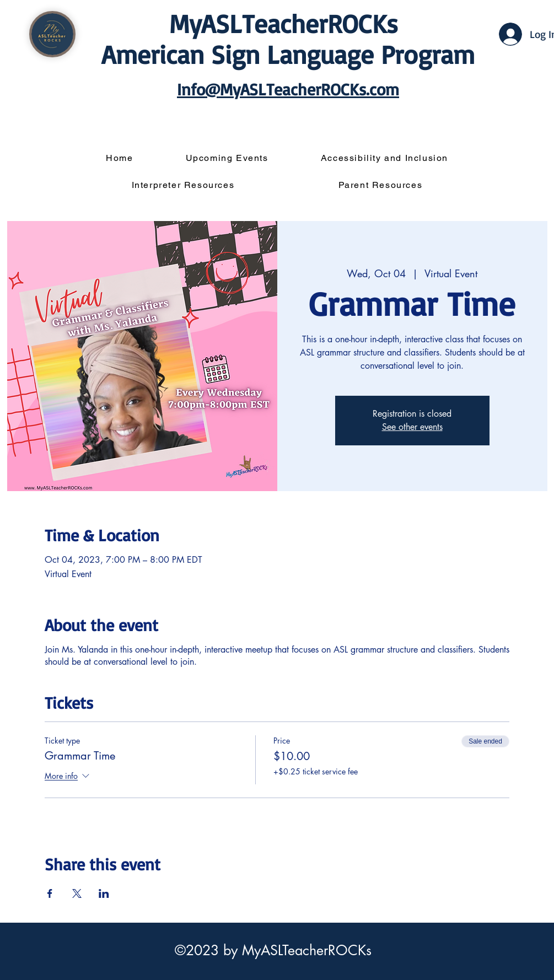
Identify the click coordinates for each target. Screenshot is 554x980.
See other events (412, 427)
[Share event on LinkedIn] (104, 893)
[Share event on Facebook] (50, 893)
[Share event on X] (77, 893)
